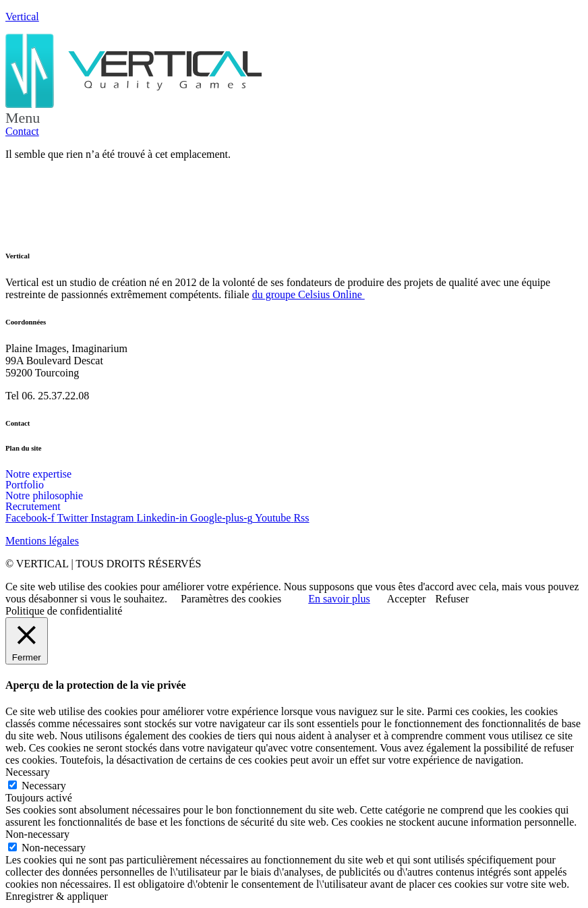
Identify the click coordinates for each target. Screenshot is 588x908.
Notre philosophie (44, 496)
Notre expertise (38, 474)
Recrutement (33, 507)
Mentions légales (42, 541)
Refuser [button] (452, 599)
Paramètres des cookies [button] (231, 599)
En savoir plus (339, 599)
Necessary (44, 786)
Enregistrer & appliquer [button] (57, 896)
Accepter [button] (407, 599)
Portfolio (25, 485)
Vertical (22, 17)
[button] (294, 118)
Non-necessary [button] (37, 834)
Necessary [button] (28, 772)
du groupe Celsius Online (308, 294)
